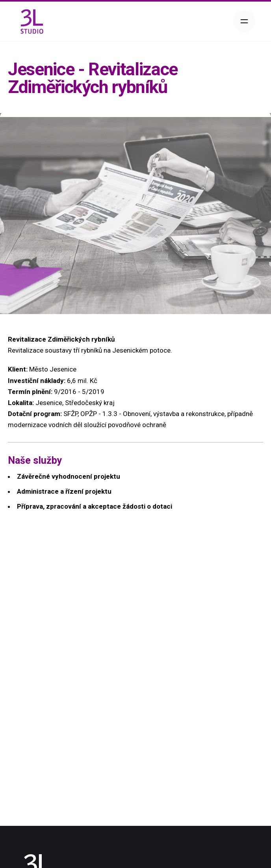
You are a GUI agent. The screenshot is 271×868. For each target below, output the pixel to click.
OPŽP (89, 414)
